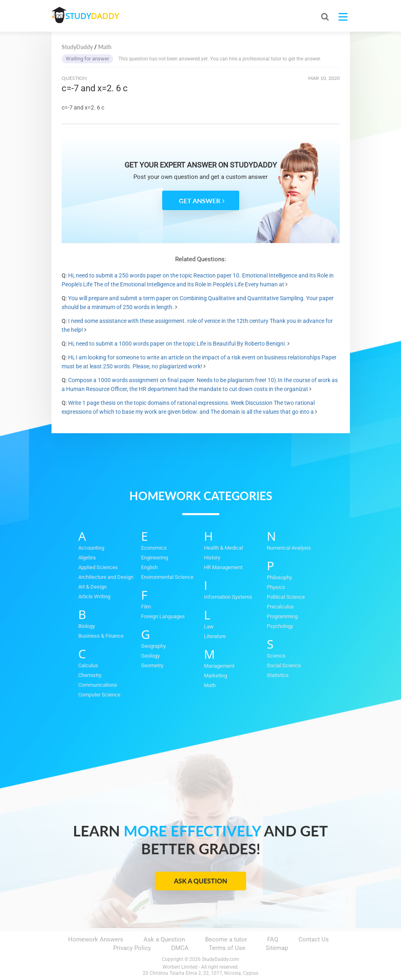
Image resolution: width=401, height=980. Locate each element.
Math (210, 685)
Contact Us (314, 939)
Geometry (152, 665)
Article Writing (94, 596)
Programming (282, 616)
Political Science (286, 597)
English (149, 567)
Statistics (278, 675)
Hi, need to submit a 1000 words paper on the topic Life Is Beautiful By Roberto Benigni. (177, 344)
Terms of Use (227, 948)
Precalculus (280, 607)
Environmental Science (167, 577)
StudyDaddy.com (221, 959)
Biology (87, 626)
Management (219, 666)
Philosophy (279, 577)
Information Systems (228, 597)
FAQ (273, 939)
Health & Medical (223, 548)
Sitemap (277, 948)
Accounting (91, 548)
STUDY (94, 16)
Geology (150, 656)
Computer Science (99, 695)
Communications (98, 685)
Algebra (87, 558)
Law (209, 626)
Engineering (154, 558)
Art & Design (92, 587)
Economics (154, 548)
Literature (215, 636)
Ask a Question (200, 881)
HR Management (223, 567)
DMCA (180, 948)
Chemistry (90, 675)
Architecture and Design (106, 577)
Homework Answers (96, 939)
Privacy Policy (132, 948)
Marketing (216, 676)
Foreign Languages (163, 616)
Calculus (88, 665)
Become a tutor (226, 939)
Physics (276, 587)
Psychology (280, 626)
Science (276, 656)
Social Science (284, 665)
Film (146, 607)
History (212, 558)
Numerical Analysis (289, 548)
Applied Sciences (98, 567)
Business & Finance (101, 636)
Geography (153, 646)
